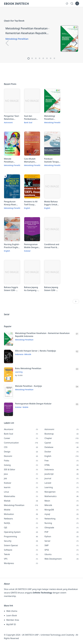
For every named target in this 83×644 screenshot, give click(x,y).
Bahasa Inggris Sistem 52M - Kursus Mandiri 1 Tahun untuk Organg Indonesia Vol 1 (12, 289)
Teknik (21, 554)
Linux (21, 492)
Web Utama (12, 611)
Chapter (62, 438)
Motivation (21, 514)
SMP (62, 545)
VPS (21, 559)
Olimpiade (62, 528)
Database (62, 447)
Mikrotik (28, 354)
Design (21, 452)
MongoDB (62, 510)
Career (21, 438)
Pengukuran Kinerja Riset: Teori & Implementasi (10, 203)
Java (21, 474)
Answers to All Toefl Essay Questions (31, 203)
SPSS (62, 550)
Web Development (62, 559)
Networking (62, 519)
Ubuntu (62, 554)
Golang (21, 465)
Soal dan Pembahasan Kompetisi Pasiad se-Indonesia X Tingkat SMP (30, 118)
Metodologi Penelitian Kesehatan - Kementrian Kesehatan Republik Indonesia (27, 31)
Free (62, 461)
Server (62, 541)
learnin (21, 487)
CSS (21, 447)
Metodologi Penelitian (17, 39)
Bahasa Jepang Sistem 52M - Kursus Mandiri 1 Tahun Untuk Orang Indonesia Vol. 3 (52, 289)
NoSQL (21, 523)
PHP (62, 532)
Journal (62, 478)
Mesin (62, 501)
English (27, 208)
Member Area (13, 620)
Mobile (25, 407)
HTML (62, 465)
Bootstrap (62, 434)
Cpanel (62, 443)
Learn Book (12, 615)
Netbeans (21, 519)
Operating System (21, 532)
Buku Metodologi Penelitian (28, 368)
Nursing (62, 523)
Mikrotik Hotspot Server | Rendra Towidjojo (36, 351)
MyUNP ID (11, 624)
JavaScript (62, 474)
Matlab (21, 501)
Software (21, 550)
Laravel (62, 483)
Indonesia (19, 354)
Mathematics (62, 496)
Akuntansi (21, 429)
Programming (21, 536)
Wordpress (21, 563)
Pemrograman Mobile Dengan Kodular (31, 246)
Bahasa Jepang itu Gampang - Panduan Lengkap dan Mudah (31, 289)
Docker (62, 452)
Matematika (21, 496)
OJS (21, 528)
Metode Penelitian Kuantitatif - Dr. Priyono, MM (11, 160)
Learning (19, 372)
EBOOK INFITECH (16, 4)
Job (21, 478)
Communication (21, 443)
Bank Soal (28, 122)
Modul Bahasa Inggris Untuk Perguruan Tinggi (51, 203)
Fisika (21, 461)
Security (21, 541)
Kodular (27, 251)
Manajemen (62, 492)
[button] (29, 58)
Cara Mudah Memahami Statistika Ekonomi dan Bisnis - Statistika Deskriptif (32, 160)
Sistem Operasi (21, 545)
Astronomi (8, 122)
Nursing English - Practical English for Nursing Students (12, 246)
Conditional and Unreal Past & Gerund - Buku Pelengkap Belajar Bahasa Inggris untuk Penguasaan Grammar (52, 246)
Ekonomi (21, 456)
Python (62, 536)
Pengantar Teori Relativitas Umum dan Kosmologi (11, 118)
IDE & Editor (21, 469)
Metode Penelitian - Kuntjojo (28, 386)
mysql (62, 514)
